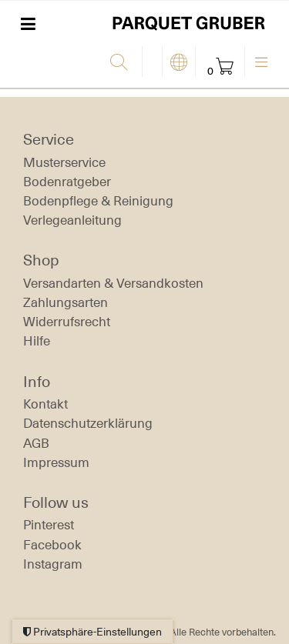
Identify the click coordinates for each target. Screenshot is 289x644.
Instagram (53, 564)
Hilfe (37, 341)
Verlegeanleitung (72, 220)
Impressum (56, 462)
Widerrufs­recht (67, 322)
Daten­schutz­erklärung (88, 423)
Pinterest (49, 525)
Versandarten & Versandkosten (113, 283)
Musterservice (64, 162)
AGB (36, 443)
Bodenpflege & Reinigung (98, 201)
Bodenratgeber (67, 182)
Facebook (52, 545)
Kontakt (45, 404)
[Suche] (122, 63)
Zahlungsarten (66, 302)
